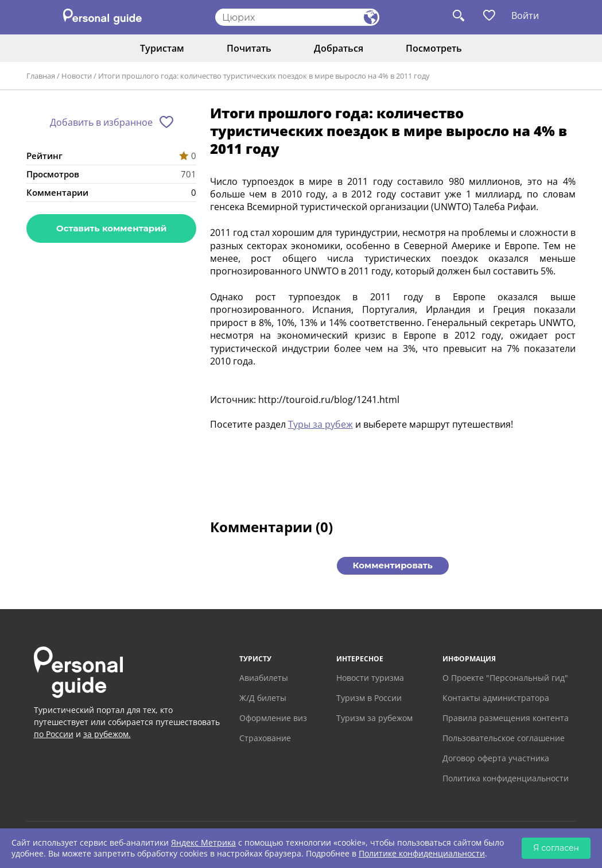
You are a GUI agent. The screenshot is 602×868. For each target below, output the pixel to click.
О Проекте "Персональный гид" (505, 678)
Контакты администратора (496, 698)
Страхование (265, 738)
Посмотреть (434, 48)
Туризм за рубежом (374, 718)
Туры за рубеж (321, 424)
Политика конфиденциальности (506, 778)
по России (54, 734)
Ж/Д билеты (263, 698)
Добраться (339, 48)
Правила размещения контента (506, 718)
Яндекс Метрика (203, 842)
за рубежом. (107, 734)
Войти (525, 15)
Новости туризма (370, 678)
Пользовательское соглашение (504, 738)
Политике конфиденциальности (422, 853)
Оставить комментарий (111, 228)
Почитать (249, 48)
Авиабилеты (264, 678)
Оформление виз (273, 718)
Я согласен (556, 848)
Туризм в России (369, 698)
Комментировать (393, 565)
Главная (41, 76)
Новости (77, 76)
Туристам (162, 48)
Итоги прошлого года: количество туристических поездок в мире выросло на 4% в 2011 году (264, 76)
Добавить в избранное (101, 122)
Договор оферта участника (496, 758)
